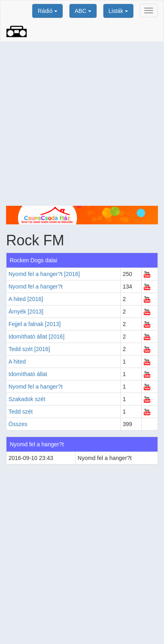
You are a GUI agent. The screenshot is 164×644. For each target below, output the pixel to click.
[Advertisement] (82, 124)
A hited (17, 362)
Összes (18, 424)
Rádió (47, 11)
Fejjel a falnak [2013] (35, 324)
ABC (83, 11)
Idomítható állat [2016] (37, 337)
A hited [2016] (26, 299)
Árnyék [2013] (26, 312)
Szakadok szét (27, 399)
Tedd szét (21, 412)
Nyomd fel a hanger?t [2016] (44, 274)
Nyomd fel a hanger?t (36, 286)
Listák (118, 11)
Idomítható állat (28, 374)
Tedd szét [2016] (29, 349)
